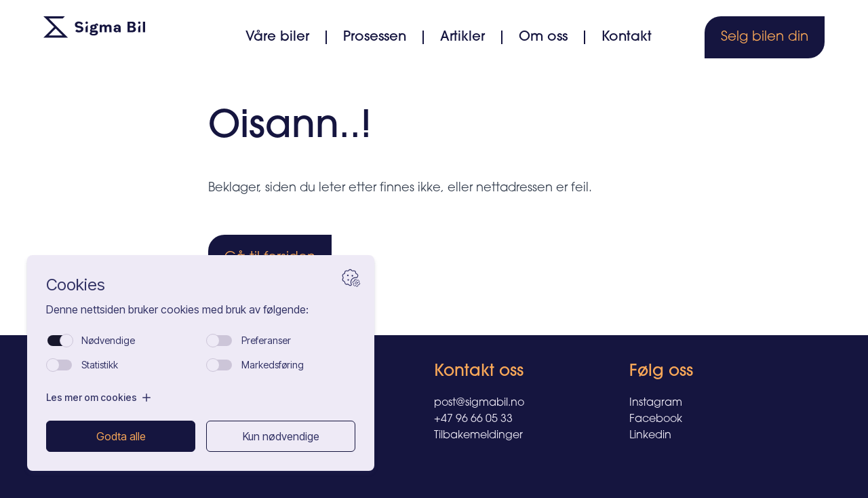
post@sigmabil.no (479, 403)
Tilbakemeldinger (478, 436)
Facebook (656, 419)
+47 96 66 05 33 (473, 419)
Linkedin (650, 436)
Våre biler (277, 37)
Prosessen (375, 37)
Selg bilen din (765, 37)
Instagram (656, 403)
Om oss (543, 37)
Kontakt (627, 37)
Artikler (462, 37)
